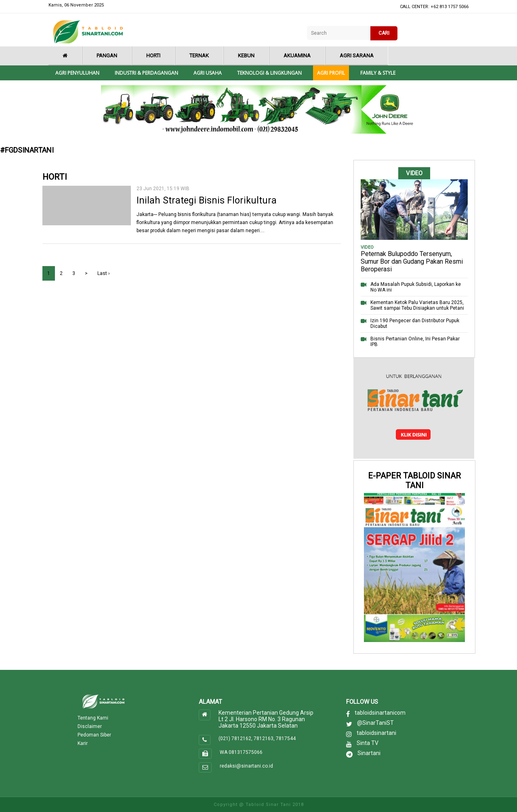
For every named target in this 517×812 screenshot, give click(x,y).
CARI (384, 33)
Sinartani (369, 753)
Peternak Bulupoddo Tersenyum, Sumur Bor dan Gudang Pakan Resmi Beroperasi (412, 261)
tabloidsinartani (376, 733)
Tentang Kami (93, 718)
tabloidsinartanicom (380, 713)
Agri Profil (331, 73)
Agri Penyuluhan (77, 73)
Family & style (378, 73)
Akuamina (297, 56)
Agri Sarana (357, 56)
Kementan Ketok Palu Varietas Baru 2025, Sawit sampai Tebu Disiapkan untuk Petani (417, 305)
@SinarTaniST (375, 723)
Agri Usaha (208, 73)
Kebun (246, 56)
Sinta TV (368, 743)
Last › (104, 273)
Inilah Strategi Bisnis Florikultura (207, 200)
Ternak (199, 56)
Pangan (107, 56)
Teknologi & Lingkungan (269, 73)
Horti (153, 56)
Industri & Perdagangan (146, 73)
